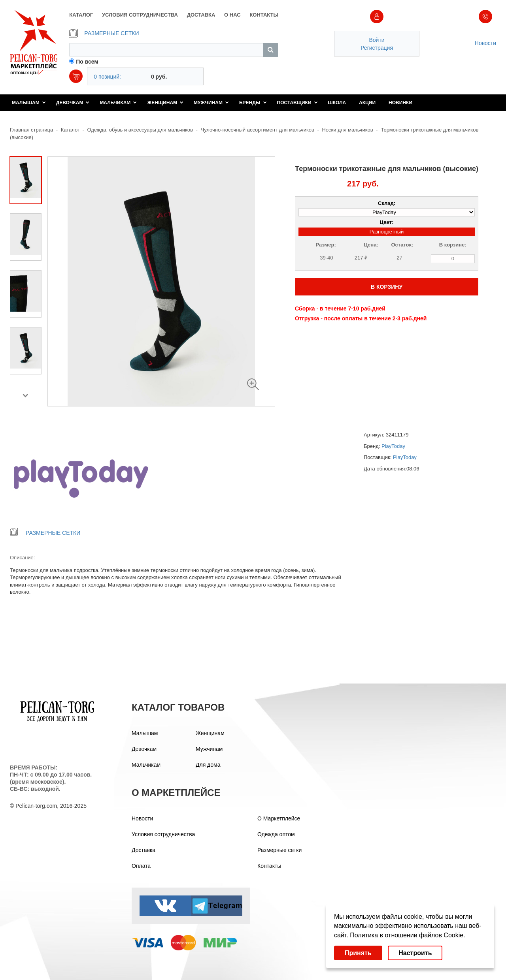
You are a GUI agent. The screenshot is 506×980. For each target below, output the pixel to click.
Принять (358, 953)
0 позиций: (107, 77)
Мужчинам (211, 103)
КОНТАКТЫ (264, 15)
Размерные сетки (279, 850)
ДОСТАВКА (201, 15)
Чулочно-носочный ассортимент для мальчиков (257, 130)
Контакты (269, 866)
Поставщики (297, 103)
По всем (87, 62)
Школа (337, 103)
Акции (367, 103)
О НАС (232, 15)
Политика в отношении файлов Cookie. (407, 935)
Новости (485, 43)
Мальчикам (118, 103)
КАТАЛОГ (81, 15)
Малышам (29, 103)
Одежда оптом (276, 834)
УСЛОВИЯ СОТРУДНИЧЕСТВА (140, 15)
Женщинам (165, 103)
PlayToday (393, 446)
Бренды (253, 103)
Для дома (208, 765)
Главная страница (31, 130)
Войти (377, 40)
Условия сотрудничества (163, 834)
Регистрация (377, 48)
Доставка (143, 850)
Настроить (415, 953)
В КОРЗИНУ (387, 287)
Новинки (400, 103)
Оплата (141, 866)
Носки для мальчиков (347, 130)
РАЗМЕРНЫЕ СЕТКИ (104, 33)
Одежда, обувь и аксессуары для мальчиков (140, 130)
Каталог (70, 130)
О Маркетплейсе (279, 818)
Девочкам (73, 103)
